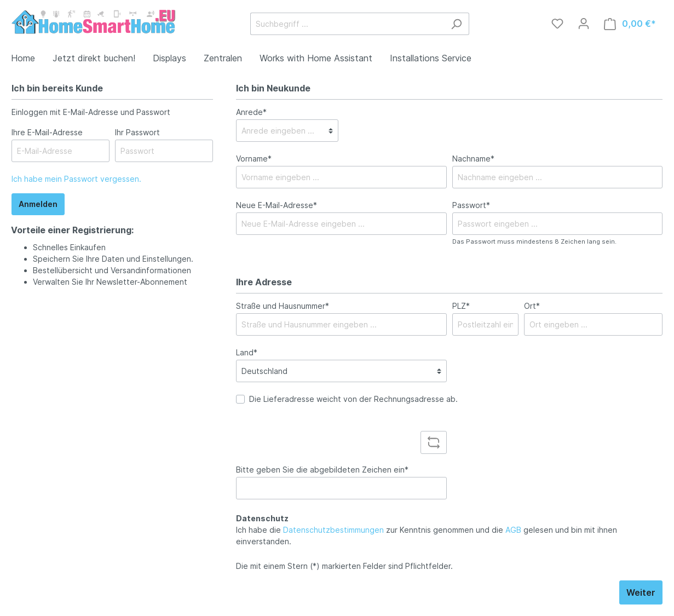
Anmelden (38, 204)
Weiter (641, 592)
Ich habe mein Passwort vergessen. (76, 179)
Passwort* (471, 205)
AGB (513, 530)
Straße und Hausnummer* (283, 306)
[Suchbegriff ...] (347, 24)
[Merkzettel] (557, 24)
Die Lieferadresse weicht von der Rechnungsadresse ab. (353, 399)
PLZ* (461, 306)
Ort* (532, 306)
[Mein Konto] (584, 24)
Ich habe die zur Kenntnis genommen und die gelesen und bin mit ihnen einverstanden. (427, 536)
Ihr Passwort (137, 132)
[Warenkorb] (630, 24)
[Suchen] (456, 24)
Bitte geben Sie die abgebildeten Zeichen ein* (322, 470)
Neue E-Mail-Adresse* (276, 205)
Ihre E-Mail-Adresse (47, 132)
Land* (247, 352)
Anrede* (251, 112)
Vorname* (254, 159)
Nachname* (473, 159)
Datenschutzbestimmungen (333, 530)
